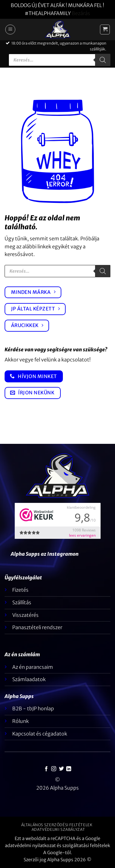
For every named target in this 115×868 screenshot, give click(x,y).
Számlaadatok (29, 679)
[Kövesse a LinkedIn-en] (69, 769)
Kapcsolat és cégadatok (40, 734)
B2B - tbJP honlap (33, 708)
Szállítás (22, 602)
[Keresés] (103, 60)
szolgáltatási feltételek (86, 846)
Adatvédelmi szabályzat (58, 829)
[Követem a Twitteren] (61, 769)
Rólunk (21, 721)
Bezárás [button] (81, 13)
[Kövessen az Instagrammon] (54, 769)
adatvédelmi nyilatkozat (30, 846)
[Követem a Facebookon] (46, 769)
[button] (10, 30)
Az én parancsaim (33, 667)
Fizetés (20, 590)
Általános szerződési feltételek (57, 825)
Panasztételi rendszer (37, 627)
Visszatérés (25, 615)
